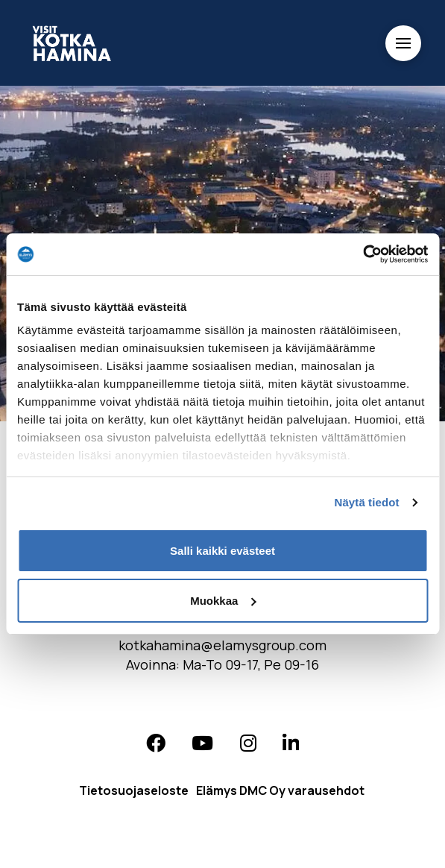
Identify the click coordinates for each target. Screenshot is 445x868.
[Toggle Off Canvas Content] (403, 43)
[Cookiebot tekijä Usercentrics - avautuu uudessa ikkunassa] (363, 254)
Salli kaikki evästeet (222, 551)
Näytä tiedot (367, 502)
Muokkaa (223, 601)
